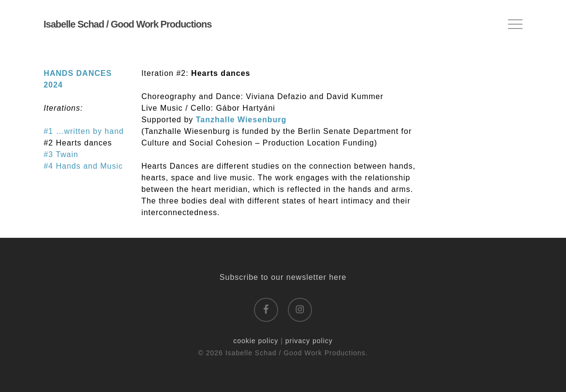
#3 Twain (61, 154)
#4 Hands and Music (83, 166)
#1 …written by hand (84, 131)
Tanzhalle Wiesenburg (241, 120)
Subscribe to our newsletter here (283, 277)
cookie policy (256, 341)
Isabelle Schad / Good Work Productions (127, 24)
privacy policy (309, 341)
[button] (515, 24)
